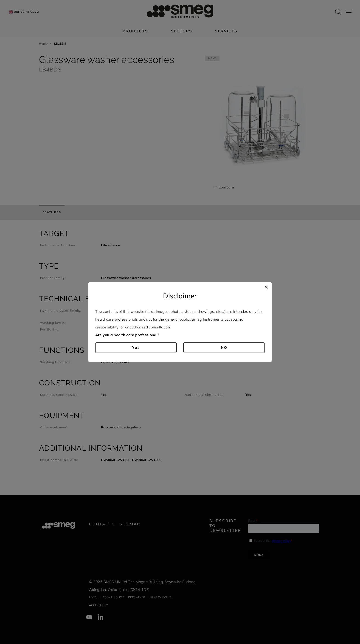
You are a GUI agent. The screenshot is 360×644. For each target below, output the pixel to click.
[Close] (266, 287)
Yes (136, 348)
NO (224, 348)
